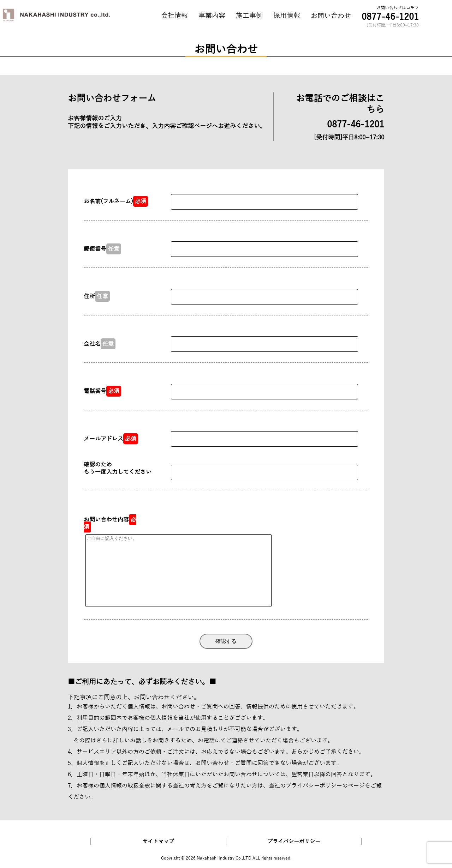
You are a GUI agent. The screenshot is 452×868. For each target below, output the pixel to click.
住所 (97, 296)
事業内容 (212, 16)
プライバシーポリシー (314, 786)
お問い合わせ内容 (110, 523)
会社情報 (174, 16)
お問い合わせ (331, 16)
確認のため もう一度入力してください (118, 468)
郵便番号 (102, 249)
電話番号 (102, 391)
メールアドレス (111, 439)
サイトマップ (158, 841)
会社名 (100, 344)
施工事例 (249, 16)
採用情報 (287, 16)
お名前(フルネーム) (116, 201)
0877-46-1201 (390, 17)
